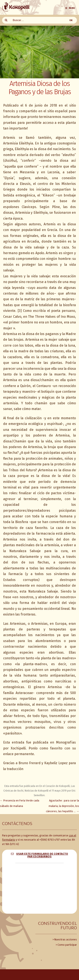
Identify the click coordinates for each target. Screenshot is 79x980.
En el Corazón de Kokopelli (55, 786)
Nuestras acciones (66, 939)
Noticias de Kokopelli (37, 791)
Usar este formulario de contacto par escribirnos (42, 855)
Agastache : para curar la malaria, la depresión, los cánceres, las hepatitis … (62, 806)
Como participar (67, 945)
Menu (70, 8)
